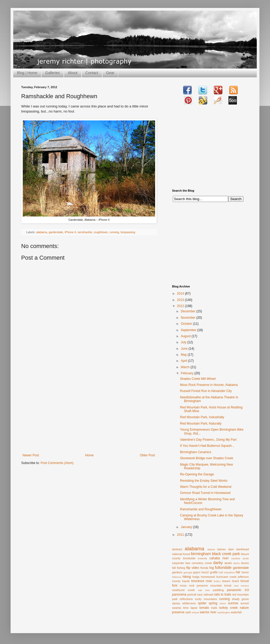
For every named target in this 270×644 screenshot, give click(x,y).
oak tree (204, 590)
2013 (181, 300)
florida (204, 568)
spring (213, 603)
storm (223, 603)
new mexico (241, 586)
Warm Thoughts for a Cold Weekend (206, 487)
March (186, 367)
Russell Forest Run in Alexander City (206, 391)
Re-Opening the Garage (197, 474)
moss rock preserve (194, 586)
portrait (192, 595)
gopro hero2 (201, 572)
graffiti (214, 572)
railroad (208, 595)
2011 (181, 535)
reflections (186, 599)
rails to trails (222, 595)
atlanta (211, 549)
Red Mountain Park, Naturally (201, 424)
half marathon (227, 572)
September (189, 330)
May (184, 355)
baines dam (226, 549)
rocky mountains (206, 599)
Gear (110, 73)
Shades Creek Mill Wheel (198, 379)
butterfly (202, 558)
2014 (181, 294)
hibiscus (177, 577)
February (188, 373)
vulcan (195, 612)
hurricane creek (226, 577)
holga (196, 577)
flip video (193, 568)
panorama (179, 595)
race (200, 595)
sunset (245, 603)
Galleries (53, 73)
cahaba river (219, 558)
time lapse (190, 608)
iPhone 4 (70, 232)
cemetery (197, 563)
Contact (92, 73)
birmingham (201, 554)
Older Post (147, 455)
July (184, 342)
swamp (177, 608)
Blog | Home (27, 73)
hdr (238, 572)
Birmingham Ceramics (196, 452)
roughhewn (101, 232)
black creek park (226, 554)
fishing (181, 568)
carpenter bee (181, 563)
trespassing (128, 232)
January (187, 527)
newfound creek (183, 590)
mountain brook (221, 586)
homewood (208, 577)
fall (174, 568)
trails (214, 608)
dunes (245, 563)
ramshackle (85, 232)
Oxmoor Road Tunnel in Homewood (205, 493)
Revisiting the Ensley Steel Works (204, 481)
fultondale (223, 568)
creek (208, 563)
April (184, 361)
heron (245, 572)
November (189, 318)
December (189, 311)
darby (218, 563)
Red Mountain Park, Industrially (202, 417)
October (187, 324)
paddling (218, 590)
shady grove (240, 599)
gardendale (56, 232)
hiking (187, 577)
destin (228, 563)
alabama (42, 232)
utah (188, 612)
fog (212, 568)
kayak (186, 581)
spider (202, 603)
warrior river (208, 612)
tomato (204, 608)
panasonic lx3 (238, 590)
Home (89, 455)
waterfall (236, 612)
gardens (177, 572)
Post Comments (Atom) (57, 463)
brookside (189, 558)
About (73, 73)
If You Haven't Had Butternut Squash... (207, 446)
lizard (236, 581)
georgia (188, 572)
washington (224, 612)
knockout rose (202, 581)
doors (237, 563)
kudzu (217, 581)
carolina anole (240, 558)
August (186, 336)
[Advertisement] (89, 414)
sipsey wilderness (184, 603)
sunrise (233, 603)
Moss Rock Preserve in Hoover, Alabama (209, 385)
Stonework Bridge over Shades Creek (207, 458)
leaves (226, 581)
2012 (181, 306)
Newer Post (31, 455)
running (114, 232)
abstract (177, 549)
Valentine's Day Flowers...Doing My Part (208, 440)
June (185, 349)
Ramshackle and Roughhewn (201, 509)
